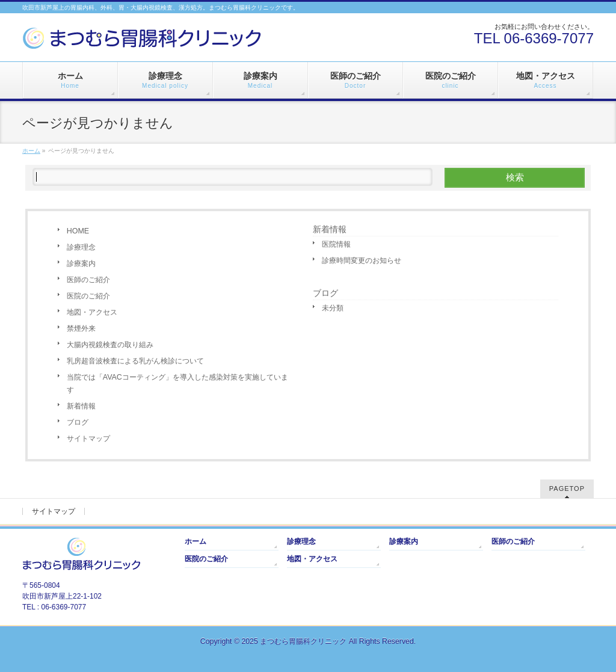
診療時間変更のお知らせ (362, 260)
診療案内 (81, 264)
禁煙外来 (81, 328)
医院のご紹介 (88, 296)
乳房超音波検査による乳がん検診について (135, 361)
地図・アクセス (92, 312)
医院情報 (336, 244)
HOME (78, 231)
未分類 (333, 308)
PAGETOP (567, 489)
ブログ (78, 422)
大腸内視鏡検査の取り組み (110, 345)
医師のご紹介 (88, 280)
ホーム (196, 541)
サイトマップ (88, 439)
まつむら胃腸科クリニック (303, 641)
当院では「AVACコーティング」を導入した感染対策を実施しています (177, 384)
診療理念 (81, 247)
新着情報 (81, 406)
